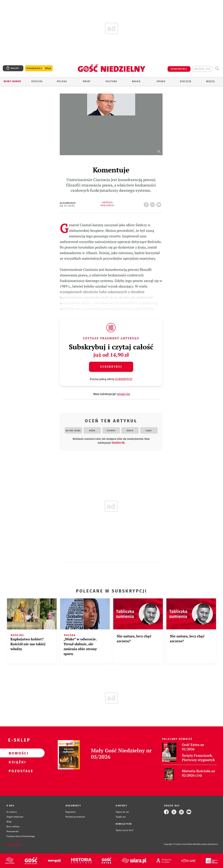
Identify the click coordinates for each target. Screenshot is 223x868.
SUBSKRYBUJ (179, 69)
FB (147, 204)
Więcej (210, 81)
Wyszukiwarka (217, 69)
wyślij (159, 204)
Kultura (111, 81)
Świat (87, 81)
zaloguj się (202, 69)
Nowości (17, 753)
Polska (62, 81)
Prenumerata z (39, 68)
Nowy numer (12, 81)
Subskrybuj (111, 367)
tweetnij (153, 204)
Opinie (161, 81)
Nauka (136, 81)
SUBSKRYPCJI (124, 379)
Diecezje (186, 81)
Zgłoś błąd (14, 844)
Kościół (37, 81)
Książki (17, 762)
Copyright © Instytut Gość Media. (178, 844)
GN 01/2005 (67, 206)
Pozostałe (17, 771)
